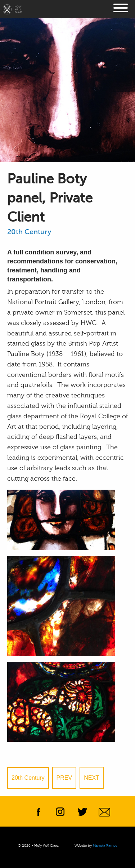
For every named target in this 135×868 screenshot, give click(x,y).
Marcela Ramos (105, 846)
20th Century (29, 232)
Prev (64, 778)
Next (92, 778)
